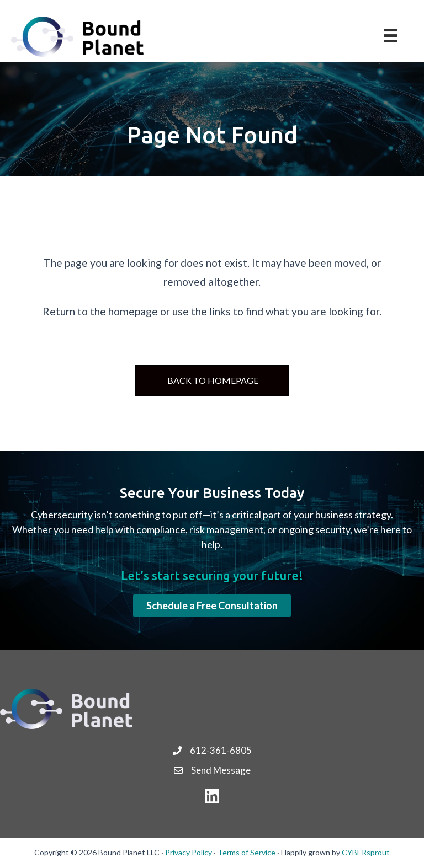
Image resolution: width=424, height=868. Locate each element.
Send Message (221, 770)
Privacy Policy (189, 852)
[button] (212, 606)
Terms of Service (247, 852)
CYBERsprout (366, 852)
